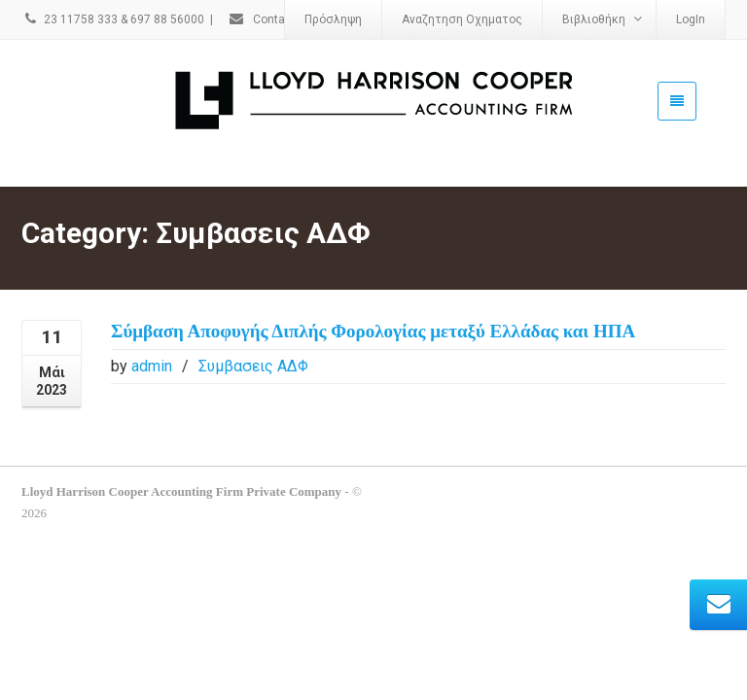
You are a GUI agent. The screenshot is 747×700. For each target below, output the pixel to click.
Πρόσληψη (333, 19)
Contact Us (270, 19)
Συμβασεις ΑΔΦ (253, 338)
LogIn (691, 19)
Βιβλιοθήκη (602, 19)
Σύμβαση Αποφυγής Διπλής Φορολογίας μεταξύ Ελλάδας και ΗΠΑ (373, 303)
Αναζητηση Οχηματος (462, 19)
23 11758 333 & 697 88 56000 (113, 19)
